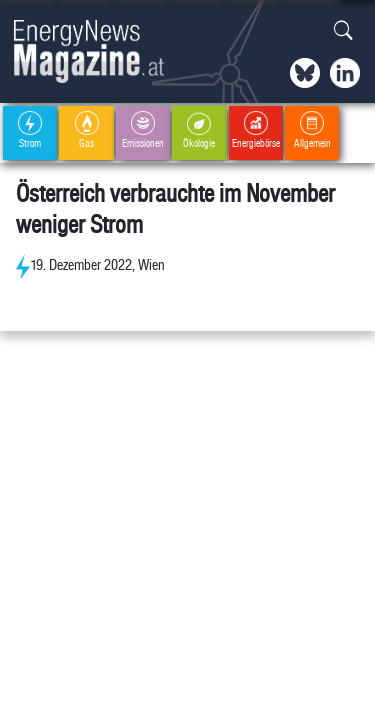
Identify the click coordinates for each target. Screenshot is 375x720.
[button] (343, 31)
